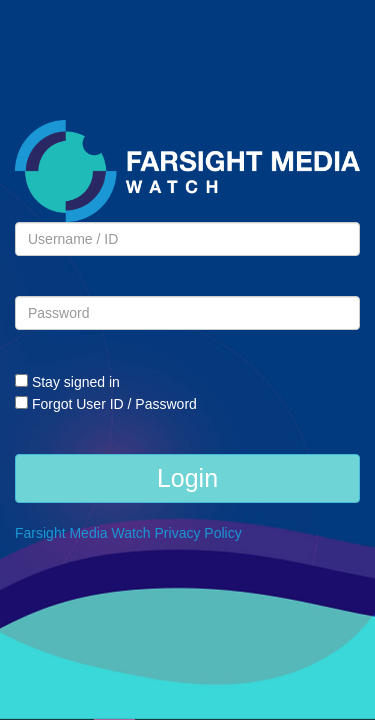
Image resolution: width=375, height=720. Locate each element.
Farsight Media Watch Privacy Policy (128, 533)
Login (187, 478)
